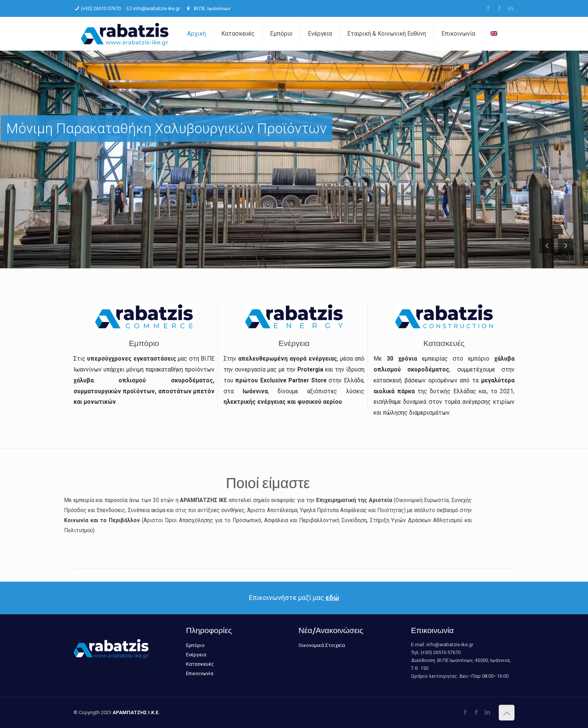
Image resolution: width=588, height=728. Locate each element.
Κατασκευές (200, 664)
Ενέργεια (196, 655)
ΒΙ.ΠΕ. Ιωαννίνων (211, 8)
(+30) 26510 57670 (101, 8)
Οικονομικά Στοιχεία (322, 645)
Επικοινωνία (200, 673)
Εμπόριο (195, 645)
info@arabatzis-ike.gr (157, 8)
